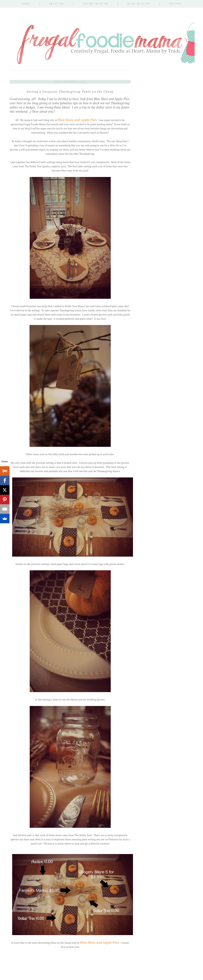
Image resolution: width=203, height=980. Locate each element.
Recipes (175, 4)
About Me (57, 4)
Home (26, 4)
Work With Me (139, 4)
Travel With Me (96, 4)
